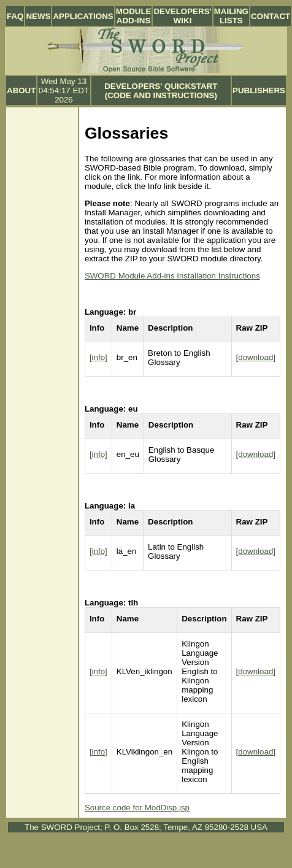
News (38, 16)
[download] (256, 357)
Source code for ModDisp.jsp (137, 808)
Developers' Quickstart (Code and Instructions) (161, 91)
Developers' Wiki (182, 16)
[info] (98, 357)
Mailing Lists (231, 16)
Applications (83, 16)
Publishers (259, 90)
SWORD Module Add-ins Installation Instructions (172, 276)
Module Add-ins (134, 16)
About (21, 90)
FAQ (15, 16)
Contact (271, 16)
